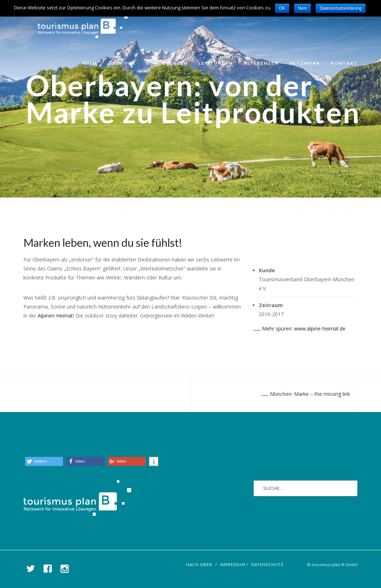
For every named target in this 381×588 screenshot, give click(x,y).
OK (282, 8)
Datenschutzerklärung (341, 8)
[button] (44, 461)
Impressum (233, 564)
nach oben (199, 564)
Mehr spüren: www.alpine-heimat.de (299, 328)
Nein (302, 8)
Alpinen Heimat (55, 316)
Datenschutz (267, 564)
